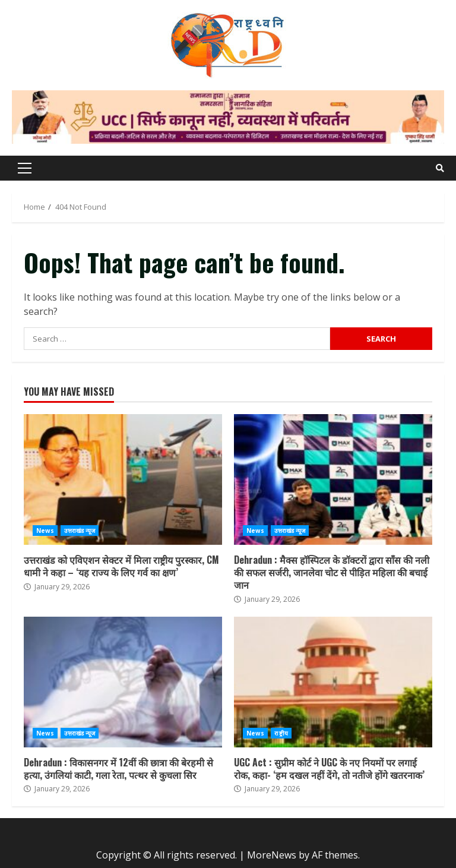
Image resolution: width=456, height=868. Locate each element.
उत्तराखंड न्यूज (80, 531)
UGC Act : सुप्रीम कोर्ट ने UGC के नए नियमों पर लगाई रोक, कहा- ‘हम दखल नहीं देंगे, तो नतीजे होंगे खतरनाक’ (333, 682)
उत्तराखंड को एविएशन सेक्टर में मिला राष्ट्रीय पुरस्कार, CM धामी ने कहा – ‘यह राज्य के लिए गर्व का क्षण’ (123, 479)
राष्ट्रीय (281, 733)
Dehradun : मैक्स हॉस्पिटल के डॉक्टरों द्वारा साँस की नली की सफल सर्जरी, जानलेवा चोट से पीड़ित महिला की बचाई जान (333, 479)
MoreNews (272, 855)
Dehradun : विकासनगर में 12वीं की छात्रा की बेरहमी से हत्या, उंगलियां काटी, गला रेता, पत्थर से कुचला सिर (123, 682)
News (45, 531)
